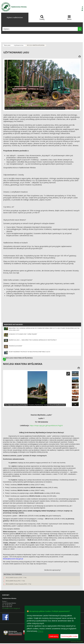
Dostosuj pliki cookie (69, 636)
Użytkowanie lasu (19, 45)
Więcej (40, 631)
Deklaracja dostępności (77, 642)
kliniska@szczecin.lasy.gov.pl (11, 608)
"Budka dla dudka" (16, 346)
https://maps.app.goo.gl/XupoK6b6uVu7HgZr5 (46, 425)
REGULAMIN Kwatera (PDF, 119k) (16, 578)
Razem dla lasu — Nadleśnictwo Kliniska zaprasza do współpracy (33, 340)
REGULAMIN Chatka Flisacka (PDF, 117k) (18, 584)
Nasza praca (7, 45)
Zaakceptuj (54, 636)
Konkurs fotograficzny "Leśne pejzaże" (23, 334)
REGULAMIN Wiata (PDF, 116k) (15, 581)
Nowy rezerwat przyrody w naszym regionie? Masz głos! (29, 352)
